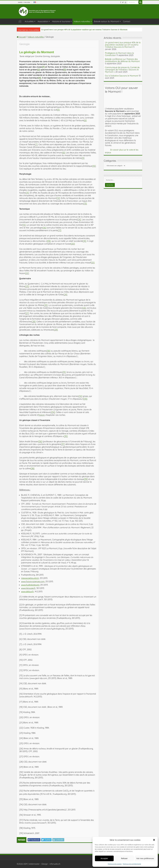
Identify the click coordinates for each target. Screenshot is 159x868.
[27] (27, 313)
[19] (84, 241)
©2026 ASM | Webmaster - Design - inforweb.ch (39, 864)
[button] (154, 840)
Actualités (29, 21)
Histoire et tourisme (61, 21)
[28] (34, 322)
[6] (85, 120)
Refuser (124, 858)
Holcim (42, 415)
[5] (58, 110)
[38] (33, 468)
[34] (53, 412)
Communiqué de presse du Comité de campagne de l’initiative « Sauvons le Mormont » (122, 70)
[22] (27, 273)
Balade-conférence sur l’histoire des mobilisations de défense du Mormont (122, 60)
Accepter (104, 858)
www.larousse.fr (28, 588)
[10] (94, 166)
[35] (66, 436)
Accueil (21, 37)
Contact (127, 21)
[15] (24, 225)
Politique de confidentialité (132, 864)
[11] (27, 193)
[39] (86, 479)
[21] (93, 263)
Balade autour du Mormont (107, 21)
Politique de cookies (115, 864)
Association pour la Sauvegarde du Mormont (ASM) (20, 21)
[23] (27, 286)
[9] (83, 158)
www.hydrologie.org (30, 585)
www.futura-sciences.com (33, 581)
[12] (58, 198)
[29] (56, 330)
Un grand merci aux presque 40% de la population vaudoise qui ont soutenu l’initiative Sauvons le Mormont (84, 30)
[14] (79, 220)
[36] (40, 441)
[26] (84, 308)
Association (43, 21)
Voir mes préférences (145, 858)
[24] (65, 295)
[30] (48, 351)
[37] (63, 444)
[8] (64, 153)
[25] (46, 305)
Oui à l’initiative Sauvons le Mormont (122, 76)
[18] (49, 241)
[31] (64, 372)
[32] (80, 396)
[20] (73, 244)
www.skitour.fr (27, 592)
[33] (85, 399)
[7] (36, 144)
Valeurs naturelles (82, 21)
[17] (60, 230)
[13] (85, 204)
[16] (45, 228)
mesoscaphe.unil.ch (30, 578)
